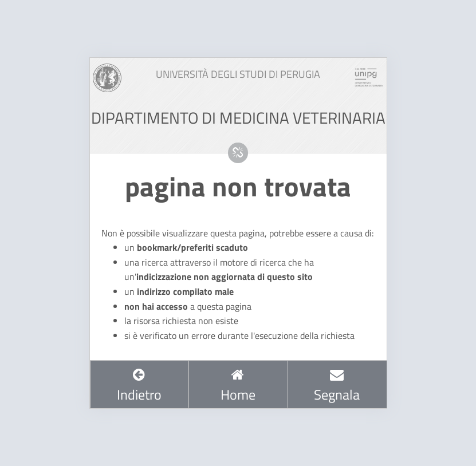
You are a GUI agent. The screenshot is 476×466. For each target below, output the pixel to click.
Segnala (337, 386)
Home (238, 386)
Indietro (139, 386)
